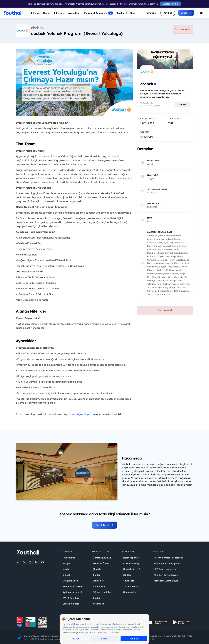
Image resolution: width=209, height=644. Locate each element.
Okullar (122, 13)
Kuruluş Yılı (174, 118)
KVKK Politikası (71, 598)
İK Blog (127, 575)
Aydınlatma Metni (72, 592)
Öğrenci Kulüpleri (102, 592)
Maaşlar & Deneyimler (99, 13)
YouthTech (129, 581)
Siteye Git (147, 137)
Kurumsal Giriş (131, 563)
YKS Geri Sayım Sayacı (166, 575)
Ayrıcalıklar (99, 586)
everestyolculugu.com (83, 414)
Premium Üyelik (101, 563)
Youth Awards (131, 586)
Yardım (66, 569)
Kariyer (67, 563)
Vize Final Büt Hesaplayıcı (167, 563)
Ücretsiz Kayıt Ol (171, 4)
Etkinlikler (59, 13)
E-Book (66, 575)
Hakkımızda (69, 558)
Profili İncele (104, 525)
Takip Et (182, 104)
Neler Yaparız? (131, 558)
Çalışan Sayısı (148, 118)
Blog (133, 13)
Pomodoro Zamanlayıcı (166, 581)
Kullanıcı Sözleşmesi (73, 586)
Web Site (145, 132)
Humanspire (130, 592)
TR (202, 13)
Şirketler (35, 13)
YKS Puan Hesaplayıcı (165, 569)
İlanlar (47, 13)
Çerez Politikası (71, 604)
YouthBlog (99, 604)
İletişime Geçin (71, 581)
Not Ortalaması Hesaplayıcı (168, 558)
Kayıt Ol (168, 13)
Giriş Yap (151, 13)
